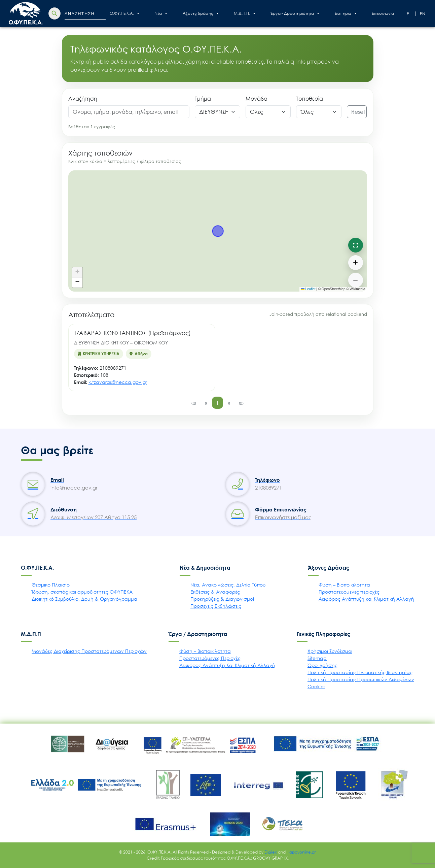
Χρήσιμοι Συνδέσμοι (330, 651)
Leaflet (308, 289)
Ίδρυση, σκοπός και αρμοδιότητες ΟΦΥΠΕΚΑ (82, 592)
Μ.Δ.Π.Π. (245, 13)
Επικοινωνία (383, 13)
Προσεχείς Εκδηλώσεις (216, 606)
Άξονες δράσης (201, 13)
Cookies (316, 686)
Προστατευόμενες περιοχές (349, 592)
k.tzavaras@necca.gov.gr (118, 382)
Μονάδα (257, 99)
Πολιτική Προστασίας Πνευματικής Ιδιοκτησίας (360, 672)
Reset (358, 112)
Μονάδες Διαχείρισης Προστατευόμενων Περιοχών (89, 651)
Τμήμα (203, 99)
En (423, 14)
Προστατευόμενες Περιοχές (210, 658)
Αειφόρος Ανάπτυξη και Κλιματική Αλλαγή (366, 599)
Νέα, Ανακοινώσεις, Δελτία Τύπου (228, 585)
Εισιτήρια (346, 13)
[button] (77, 272)
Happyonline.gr (301, 852)
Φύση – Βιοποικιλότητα (344, 585)
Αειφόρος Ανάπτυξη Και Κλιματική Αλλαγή (227, 665)
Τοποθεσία (310, 99)
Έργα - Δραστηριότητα (295, 13)
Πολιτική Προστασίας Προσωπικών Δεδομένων (361, 679)
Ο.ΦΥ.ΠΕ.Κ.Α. (125, 13)
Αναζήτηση (83, 99)
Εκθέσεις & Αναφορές (215, 592)
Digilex (271, 852)
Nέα (161, 13)
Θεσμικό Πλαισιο (51, 585)
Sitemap (317, 658)
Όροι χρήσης (322, 665)
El (409, 14)
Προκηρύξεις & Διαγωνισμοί (222, 599)
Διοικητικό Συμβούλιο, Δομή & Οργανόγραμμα (84, 599)
